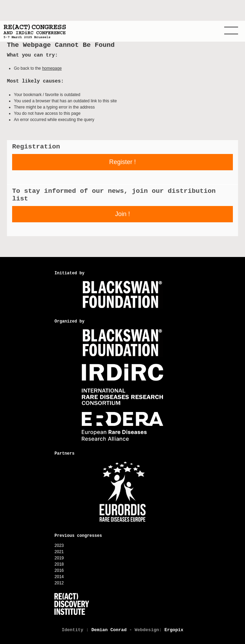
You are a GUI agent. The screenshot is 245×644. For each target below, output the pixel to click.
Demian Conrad (109, 630)
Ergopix (174, 630)
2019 (59, 558)
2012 (59, 583)
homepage (52, 68)
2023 (59, 546)
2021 (59, 552)
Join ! (122, 214)
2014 (59, 577)
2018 (59, 564)
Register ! (122, 162)
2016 (59, 570)
